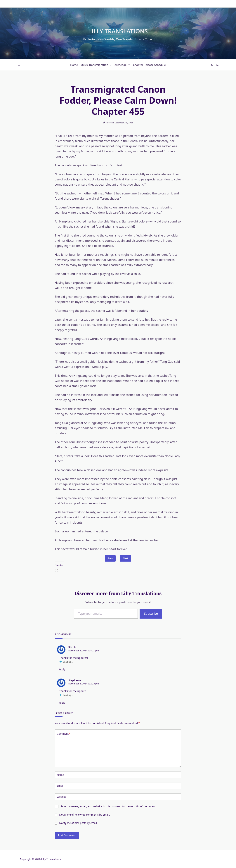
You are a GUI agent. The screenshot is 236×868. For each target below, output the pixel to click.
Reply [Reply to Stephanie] (62, 703)
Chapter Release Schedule (149, 65)
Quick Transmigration (96, 65)
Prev (110, 558)
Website (62, 797)
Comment (64, 734)
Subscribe (151, 614)
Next (125, 558)
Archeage (122, 65)
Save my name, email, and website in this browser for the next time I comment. (108, 806)
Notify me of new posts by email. (78, 823)
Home (74, 65)
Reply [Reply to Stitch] (62, 669)
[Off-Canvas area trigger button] (19, 65)
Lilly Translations (118, 31)
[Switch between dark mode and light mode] (212, 65)
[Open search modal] (217, 65)
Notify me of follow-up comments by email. (84, 815)
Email (60, 786)
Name (60, 775)
